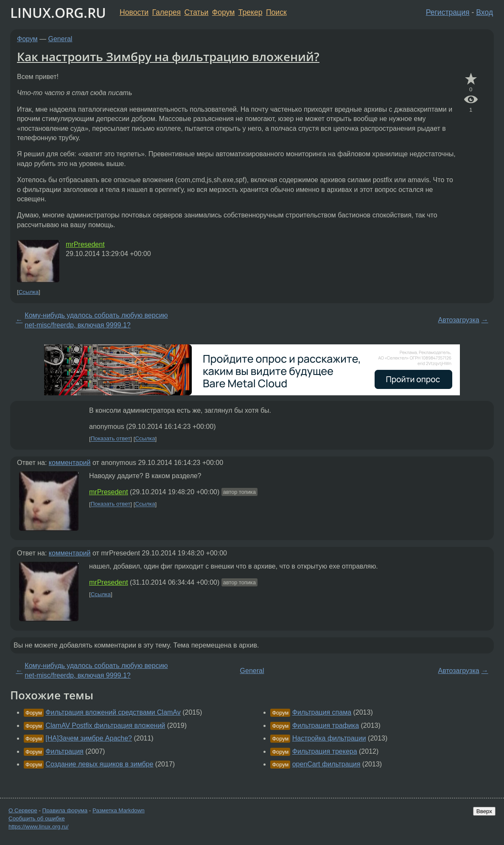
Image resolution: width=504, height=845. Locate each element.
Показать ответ (111, 439)
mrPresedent (85, 244)
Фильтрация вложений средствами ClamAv (113, 712)
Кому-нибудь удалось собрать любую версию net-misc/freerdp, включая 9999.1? (96, 320)
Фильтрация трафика (326, 725)
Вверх (484, 811)
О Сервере (23, 810)
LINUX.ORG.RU (58, 13)
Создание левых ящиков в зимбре (99, 764)
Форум (223, 12)
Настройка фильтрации (329, 738)
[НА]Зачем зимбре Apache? (89, 738)
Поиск (276, 12)
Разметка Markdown (119, 810)
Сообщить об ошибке (37, 818)
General (60, 39)
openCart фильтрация (326, 764)
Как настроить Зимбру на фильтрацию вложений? (168, 56)
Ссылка (29, 292)
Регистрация (448, 12)
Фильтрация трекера (325, 751)
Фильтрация (64, 751)
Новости (134, 12)
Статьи (196, 12)
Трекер (251, 12)
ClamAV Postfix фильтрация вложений (105, 725)
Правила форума (65, 810)
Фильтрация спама (322, 712)
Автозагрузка (459, 320)
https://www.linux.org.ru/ (38, 827)
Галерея (167, 12)
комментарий (70, 463)
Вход (484, 12)
